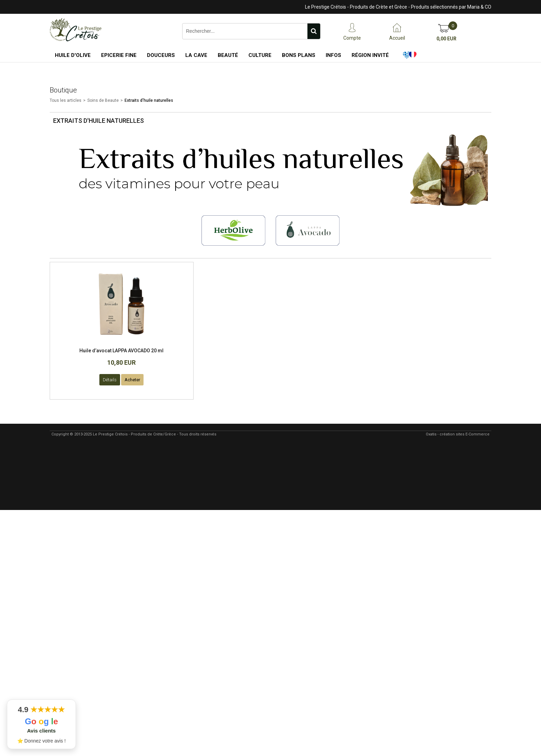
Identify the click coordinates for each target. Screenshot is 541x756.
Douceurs (161, 55)
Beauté (228, 55)
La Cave (196, 55)
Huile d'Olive (73, 55)
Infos (333, 55)
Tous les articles (66, 100)
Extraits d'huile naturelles (149, 100)
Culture (260, 55)
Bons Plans (299, 55)
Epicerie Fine (119, 55)
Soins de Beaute (103, 100)
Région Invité (370, 55)
